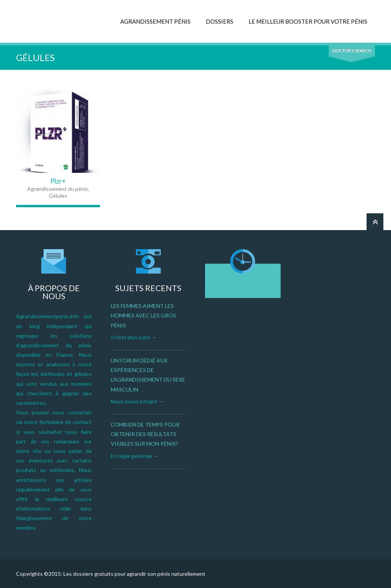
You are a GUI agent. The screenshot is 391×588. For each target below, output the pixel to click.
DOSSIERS (220, 21)
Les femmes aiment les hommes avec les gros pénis (143, 315)
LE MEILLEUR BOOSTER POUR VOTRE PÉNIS (308, 21)
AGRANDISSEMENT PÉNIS (155, 21)
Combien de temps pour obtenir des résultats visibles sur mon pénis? (145, 434)
